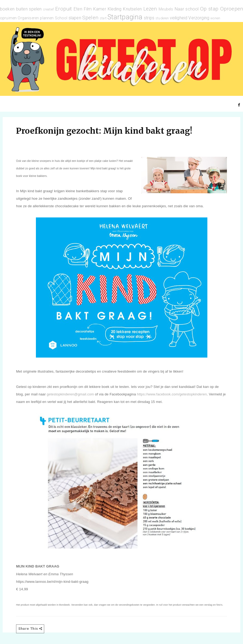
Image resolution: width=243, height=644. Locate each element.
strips (149, 18)
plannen (47, 18)
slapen (75, 18)
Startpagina (125, 17)
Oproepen (232, 9)
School (61, 18)
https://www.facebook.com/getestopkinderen (172, 394)
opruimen (8, 18)
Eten (78, 9)
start (103, 18)
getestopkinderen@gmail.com (70, 394)
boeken (7, 9)
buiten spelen (29, 9)
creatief (48, 9)
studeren (162, 18)
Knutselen (132, 9)
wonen (215, 18)
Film (88, 9)
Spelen (90, 18)
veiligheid (179, 18)
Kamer (100, 9)
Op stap (209, 9)
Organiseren (28, 18)
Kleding (115, 9)
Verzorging (199, 18)
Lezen (150, 9)
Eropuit (63, 9)
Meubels (166, 9)
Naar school (187, 9)
